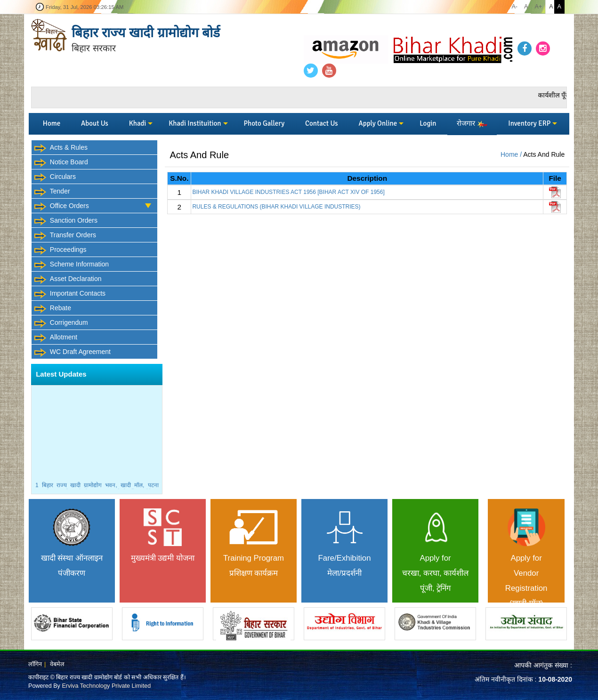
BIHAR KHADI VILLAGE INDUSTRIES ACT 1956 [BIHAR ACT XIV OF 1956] (288, 192)
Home (52, 123)
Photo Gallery (264, 123)
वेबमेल (57, 664)
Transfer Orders (65, 236)
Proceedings (60, 250)
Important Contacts (70, 294)
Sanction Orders (66, 221)
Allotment (56, 338)
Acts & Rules (61, 148)
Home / (512, 154)
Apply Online (378, 123)
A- (514, 7)
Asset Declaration (68, 280)
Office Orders (96, 205)
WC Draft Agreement (72, 353)
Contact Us (322, 123)
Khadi (138, 123)
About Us (95, 123)
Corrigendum (61, 323)
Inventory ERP (529, 123)
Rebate (53, 309)
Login (428, 123)
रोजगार (472, 123)
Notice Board (61, 163)
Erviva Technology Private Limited (106, 686)
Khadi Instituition (195, 123)
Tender (52, 192)
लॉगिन (35, 664)
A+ (538, 7)
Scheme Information (71, 265)
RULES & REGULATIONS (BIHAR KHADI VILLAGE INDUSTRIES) (276, 207)
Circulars (55, 177)
